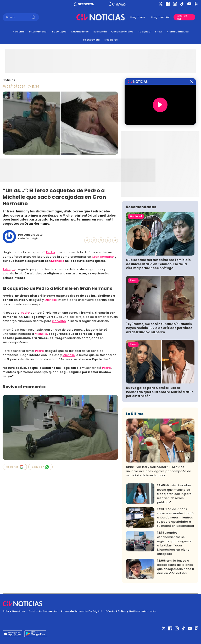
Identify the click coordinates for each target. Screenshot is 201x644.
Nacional (19, 32)
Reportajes (59, 32)
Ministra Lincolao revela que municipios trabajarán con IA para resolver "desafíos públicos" (174, 494)
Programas (138, 17)
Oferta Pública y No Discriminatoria (130, 611)
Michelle (58, 261)
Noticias (9, 80)
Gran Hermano (103, 257)
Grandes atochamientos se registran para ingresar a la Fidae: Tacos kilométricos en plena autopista (174, 543)
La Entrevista (91, 40)
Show (158, 32)
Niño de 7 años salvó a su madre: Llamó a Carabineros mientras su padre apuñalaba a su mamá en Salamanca (175, 518)
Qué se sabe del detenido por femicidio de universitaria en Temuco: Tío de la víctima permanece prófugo (158, 264)
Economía (100, 32)
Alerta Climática (178, 32)
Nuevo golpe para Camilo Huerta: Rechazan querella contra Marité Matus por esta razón (160, 392)
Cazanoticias (80, 32)
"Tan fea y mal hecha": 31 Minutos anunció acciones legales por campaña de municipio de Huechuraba (158, 471)
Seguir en (15, 467)
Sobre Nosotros (14, 611)
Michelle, (41, 334)
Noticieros (111, 40)
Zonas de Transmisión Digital (81, 611)
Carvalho (59, 321)
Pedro (51, 252)
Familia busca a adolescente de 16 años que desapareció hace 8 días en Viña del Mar (175, 567)
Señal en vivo (182, 17)
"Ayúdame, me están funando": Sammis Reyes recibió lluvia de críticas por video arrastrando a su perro (159, 328)
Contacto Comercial (43, 611)
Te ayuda (144, 32)
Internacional (38, 32)
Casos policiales (122, 32)
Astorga (9, 269)
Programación (161, 17)
